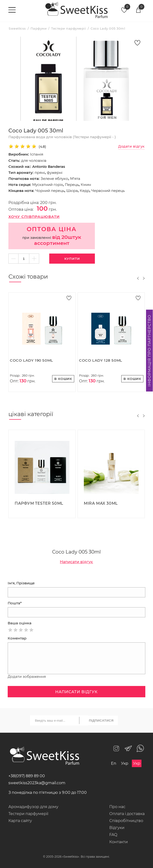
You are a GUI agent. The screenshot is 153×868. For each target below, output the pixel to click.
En (114, 763)
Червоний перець (108, 191)
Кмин (86, 185)
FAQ (113, 835)
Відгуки (117, 828)
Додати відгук (131, 147)
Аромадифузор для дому (33, 807)
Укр (125, 763)
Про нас (117, 807)
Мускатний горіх (48, 185)
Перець (72, 185)
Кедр (85, 191)
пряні (40, 173)
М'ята (75, 179)
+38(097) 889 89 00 (27, 776)
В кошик (63, 379)
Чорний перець (50, 191)
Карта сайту (20, 821)
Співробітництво (126, 821)
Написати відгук (76, 562)
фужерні (55, 173)
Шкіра (72, 191)
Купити (72, 259)
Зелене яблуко (54, 179)
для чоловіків (34, 160)
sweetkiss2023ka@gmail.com (37, 783)
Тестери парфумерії (28, 814)
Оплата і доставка (127, 814)
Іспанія (37, 154)
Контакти (119, 842)
